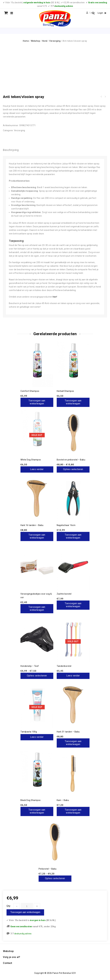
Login (101, 13)
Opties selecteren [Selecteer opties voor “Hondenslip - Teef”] (37, 676)
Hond (45, 41)
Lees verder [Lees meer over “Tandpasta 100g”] (37, 737)
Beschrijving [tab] (11, 150)
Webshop (36, 41)
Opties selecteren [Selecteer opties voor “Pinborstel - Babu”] (55, 878)
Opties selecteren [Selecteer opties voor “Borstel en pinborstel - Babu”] (73, 469)
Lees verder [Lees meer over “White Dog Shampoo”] (37, 469)
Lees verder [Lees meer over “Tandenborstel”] (73, 676)
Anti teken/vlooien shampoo (101, 97)
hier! (55, 297)
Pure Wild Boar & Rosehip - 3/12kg (105, 97)
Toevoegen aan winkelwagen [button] (37, 402)
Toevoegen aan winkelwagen (25, 912)
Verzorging (55, 41)
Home (26, 41)
